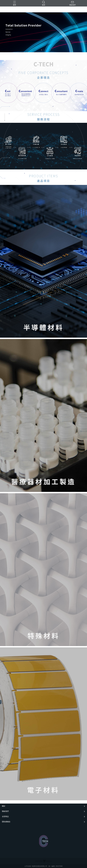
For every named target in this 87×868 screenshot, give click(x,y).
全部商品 (5, 816)
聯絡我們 (5, 811)
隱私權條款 (6, 822)
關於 (4, 806)
